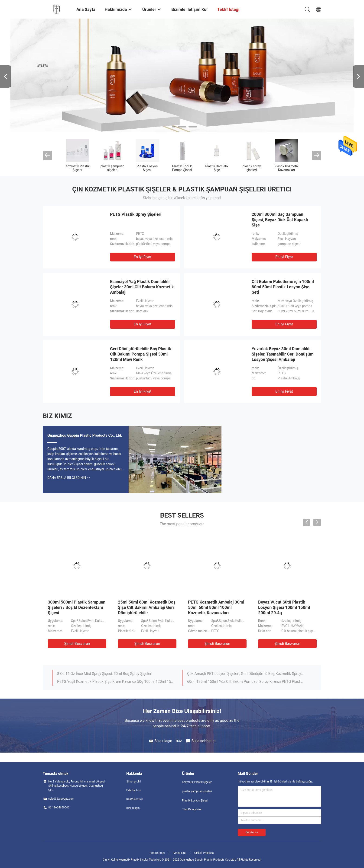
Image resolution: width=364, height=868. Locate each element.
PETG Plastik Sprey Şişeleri (136, 214)
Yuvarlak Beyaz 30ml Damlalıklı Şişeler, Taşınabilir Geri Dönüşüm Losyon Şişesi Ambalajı (283, 354)
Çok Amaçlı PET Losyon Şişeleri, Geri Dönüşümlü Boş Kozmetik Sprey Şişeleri (245, 674)
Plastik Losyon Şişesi (147, 168)
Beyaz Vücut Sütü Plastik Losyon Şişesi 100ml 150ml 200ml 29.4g (284, 607)
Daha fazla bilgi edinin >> (69, 478)
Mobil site (179, 853)
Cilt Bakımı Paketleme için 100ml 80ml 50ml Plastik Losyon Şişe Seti (283, 287)
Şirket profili (134, 782)
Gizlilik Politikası (204, 853)
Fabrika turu (134, 790)
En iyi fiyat (143, 257)
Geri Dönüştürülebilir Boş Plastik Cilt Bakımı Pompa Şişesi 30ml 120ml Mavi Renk (141, 354)
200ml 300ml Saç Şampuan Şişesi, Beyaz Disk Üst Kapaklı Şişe (280, 220)
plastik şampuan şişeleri (112, 168)
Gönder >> (252, 832)
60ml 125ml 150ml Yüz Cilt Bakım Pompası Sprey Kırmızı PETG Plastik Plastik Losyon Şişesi (245, 682)
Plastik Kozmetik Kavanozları (286, 168)
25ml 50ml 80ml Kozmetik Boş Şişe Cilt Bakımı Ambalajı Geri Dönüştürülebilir (147, 607)
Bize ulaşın (133, 808)
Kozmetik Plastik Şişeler (78, 168)
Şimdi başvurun (77, 644)
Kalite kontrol (134, 799)
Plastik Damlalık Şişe (217, 168)
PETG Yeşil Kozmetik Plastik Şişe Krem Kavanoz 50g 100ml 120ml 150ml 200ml (115, 682)
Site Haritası (157, 853)
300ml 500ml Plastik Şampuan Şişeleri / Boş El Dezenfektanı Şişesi (77, 607)
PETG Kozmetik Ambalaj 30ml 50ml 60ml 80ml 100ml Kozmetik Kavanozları (216, 607)
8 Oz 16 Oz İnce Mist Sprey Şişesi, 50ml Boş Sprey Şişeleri (105, 674)
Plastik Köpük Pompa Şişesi (182, 168)
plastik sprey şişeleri (252, 168)
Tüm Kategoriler (192, 809)
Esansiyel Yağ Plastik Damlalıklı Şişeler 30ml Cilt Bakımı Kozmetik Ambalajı (142, 287)
